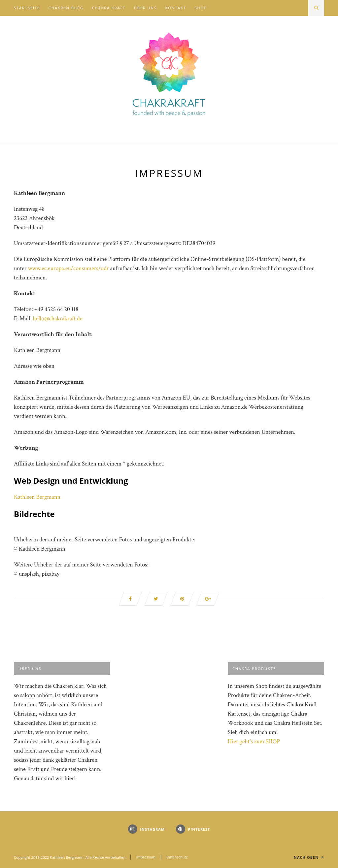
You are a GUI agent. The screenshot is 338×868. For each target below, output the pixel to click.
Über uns (145, 8)
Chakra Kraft (109, 8)
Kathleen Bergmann (37, 497)
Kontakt (176, 8)
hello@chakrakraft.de (58, 319)
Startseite (27, 8)
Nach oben (309, 857)
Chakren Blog (66, 8)
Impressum (146, 857)
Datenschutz (177, 857)
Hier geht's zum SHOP (254, 741)
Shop (201, 8)
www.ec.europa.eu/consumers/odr (68, 268)
